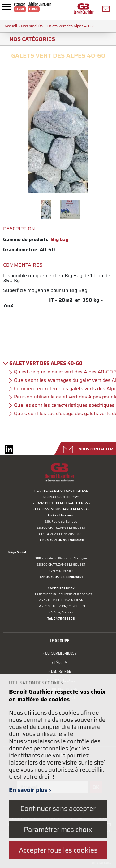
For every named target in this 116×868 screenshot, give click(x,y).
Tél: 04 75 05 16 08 (54, 577)
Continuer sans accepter (58, 808)
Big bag (60, 239)
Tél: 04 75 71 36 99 (53, 540)
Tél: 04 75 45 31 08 (61, 618)
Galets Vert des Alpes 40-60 (71, 26)
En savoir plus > (30, 790)
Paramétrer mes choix (58, 829)
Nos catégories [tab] (30, 39)
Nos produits (32, 26)
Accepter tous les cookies (58, 850)
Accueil (11, 26)
